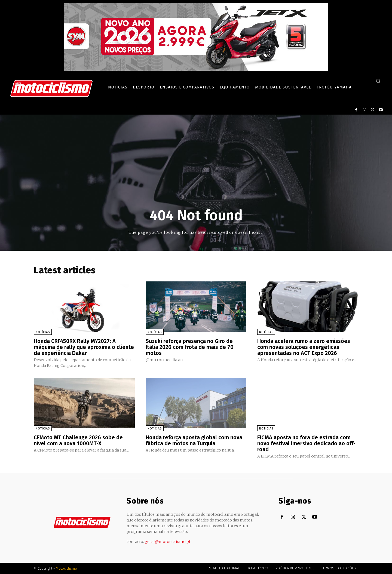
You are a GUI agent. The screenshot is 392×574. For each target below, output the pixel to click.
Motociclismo (66, 568)
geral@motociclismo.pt (168, 542)
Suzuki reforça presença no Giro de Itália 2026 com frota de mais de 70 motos (190, 347)
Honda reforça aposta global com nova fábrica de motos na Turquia (194, 440)
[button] (378, 81)
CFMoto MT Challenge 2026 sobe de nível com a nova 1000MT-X (78, 440)
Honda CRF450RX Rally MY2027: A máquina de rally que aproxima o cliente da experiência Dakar (84, 347)
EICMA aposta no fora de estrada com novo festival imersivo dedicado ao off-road (306, 443)
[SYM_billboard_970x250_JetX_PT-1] (196, 69)
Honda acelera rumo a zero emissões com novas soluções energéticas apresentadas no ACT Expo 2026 (304, 347)
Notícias (43, 332)
